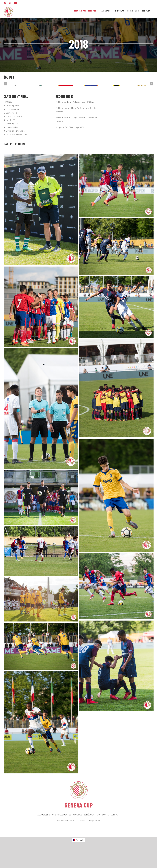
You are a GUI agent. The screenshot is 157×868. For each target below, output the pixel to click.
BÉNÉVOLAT (89, 833)
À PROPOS (77, 833)
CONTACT (115, 833)
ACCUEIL (42, 833)
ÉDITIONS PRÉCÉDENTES (59, 833)
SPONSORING (103, 833)
